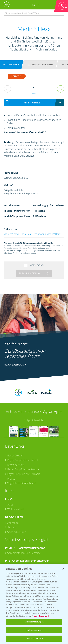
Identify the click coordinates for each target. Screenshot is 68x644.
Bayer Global (15, 437)
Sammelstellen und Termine (24, 535)
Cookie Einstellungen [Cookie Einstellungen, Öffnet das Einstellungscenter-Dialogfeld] (34, 622)
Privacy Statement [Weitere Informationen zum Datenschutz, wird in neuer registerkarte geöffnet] (40, 616)
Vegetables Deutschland (22, 465)
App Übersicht (35, 402)
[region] (34, 604)
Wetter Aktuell (16, 491)
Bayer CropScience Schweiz (24, 456)
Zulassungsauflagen (40, 64)
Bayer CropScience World (23, 442)
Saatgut (12, 509)
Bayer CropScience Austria (23, 451)
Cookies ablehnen (34, 630)
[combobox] (34, 100)
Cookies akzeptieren (34, 638)
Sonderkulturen (17, 514)
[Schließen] (63, 569)
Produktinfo (11, 64)
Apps (10, 486)
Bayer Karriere (16, 446)
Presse (11, 460)
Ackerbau (13, 504)
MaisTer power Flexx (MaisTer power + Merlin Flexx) (32, 231)
